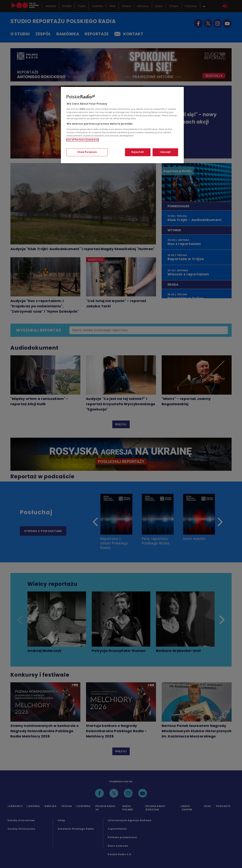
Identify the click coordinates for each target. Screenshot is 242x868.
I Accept (165, 152)
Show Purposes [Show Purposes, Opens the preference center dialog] (87, 152)
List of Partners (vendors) (83, 140)
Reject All (138, 152)
